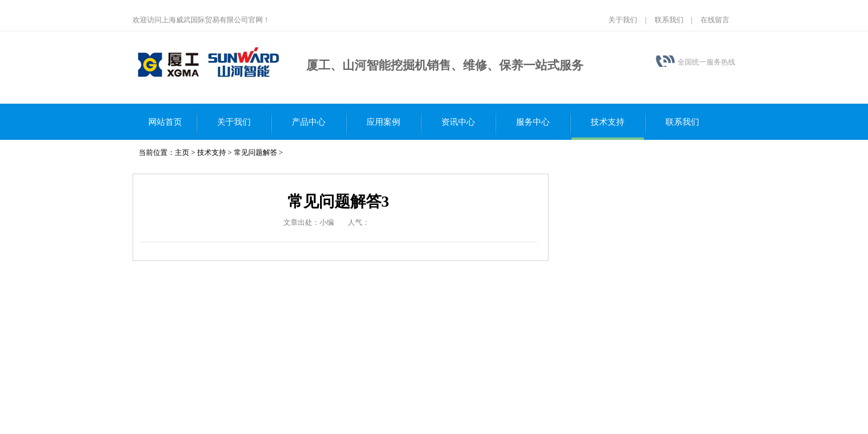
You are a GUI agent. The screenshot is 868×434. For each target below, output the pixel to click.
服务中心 (533, 122)
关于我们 (623, 20)
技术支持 (608, 122)
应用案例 (383, 122)
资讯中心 (458, 122)
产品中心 (309, 122)
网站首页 (165, 122)
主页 (182, 153)
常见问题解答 (256, 153)
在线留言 (715, 20)
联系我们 (669, 20)
